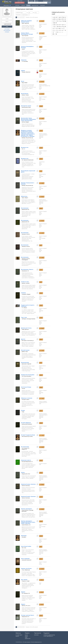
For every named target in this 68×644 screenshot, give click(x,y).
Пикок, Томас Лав (25, 23)
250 (41, 521)
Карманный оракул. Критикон (28, 484)
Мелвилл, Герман (25, 95)
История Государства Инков (28, 435)
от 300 (42, 197)
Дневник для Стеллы (26, 328)
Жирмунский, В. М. (25, 617)
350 (41, 411)
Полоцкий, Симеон (25, 400)
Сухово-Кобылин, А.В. (26, 525)
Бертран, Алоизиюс (26, 283)
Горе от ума (24, 317)
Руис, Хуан (24, 548)
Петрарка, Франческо (26, 72)
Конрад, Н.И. (24, 449)
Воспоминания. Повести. (27, 269)
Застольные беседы (26, 387)
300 (41, 60)
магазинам (36, 635)
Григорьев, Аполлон (26, 234)
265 (41, 340)
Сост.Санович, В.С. (26, 448)
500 (41, 536)
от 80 (41, 605)
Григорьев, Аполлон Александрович (26, 259)
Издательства (35, 5)
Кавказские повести (26, 460)
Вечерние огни (25, 147)
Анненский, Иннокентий (26, 560)
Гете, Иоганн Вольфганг (26, 376)
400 (41, 387)
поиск (49, 3)
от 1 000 (42, 33)
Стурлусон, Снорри (26, 581)
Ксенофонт (24, 537)
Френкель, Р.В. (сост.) (26, 606)
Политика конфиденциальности (36, 642)
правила (17, 636)
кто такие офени (19, 635)
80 (41, 47)
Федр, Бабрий (25, 83)
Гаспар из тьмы (25, 282)
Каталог (17, 5)
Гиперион (23, 293)
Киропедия (24, 536)
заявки (36, 1)
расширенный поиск (47, 1)
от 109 (42, 119)
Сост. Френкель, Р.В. (26, 593)
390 (41, 423)
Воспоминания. (25, 257)
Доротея (23, 339)
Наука (40, 25)
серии (26, 637)
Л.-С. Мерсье (24, 308)
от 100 (42, 447)
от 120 (42, 233)
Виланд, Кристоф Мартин (27, 424)
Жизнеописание (25, 362)
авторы (26, 636)
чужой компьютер (7, 24)
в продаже (31, 1)
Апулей (23, 49)
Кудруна (23, 592)
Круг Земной (24, 580)
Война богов (24, 196)
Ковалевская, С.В (25, 271)
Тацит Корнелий (25, 36)
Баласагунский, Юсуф (26, 107)
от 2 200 (42, 398)
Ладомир (41, 37)
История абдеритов (26, 423)
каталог (26, 635)
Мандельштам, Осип (26, 474)
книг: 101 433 (20, 1)
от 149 (42, 258)
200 (41, 305)
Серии (28, 5)
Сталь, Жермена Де (26, 570)
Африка (23, 71)
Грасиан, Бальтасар (26, 486)
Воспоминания (25, 208)
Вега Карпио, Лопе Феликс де (28, 341)
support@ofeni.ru (50, 636)
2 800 (42, 580)
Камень (23, 472)
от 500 (42, 82)
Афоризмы (24, 60)
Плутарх (23, 388)
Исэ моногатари (25, 447)
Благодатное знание (26, 106)
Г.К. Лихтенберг (25, 61)
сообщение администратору (49, 635)
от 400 (42, 221)
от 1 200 (42, 435)
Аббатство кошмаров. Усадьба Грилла (26, 21)
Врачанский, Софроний (26, 364)
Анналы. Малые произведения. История (27, 34)
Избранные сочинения (27, 398)
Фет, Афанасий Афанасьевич (28, 160)
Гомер (23, 412)
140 (41, 497)
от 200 (42, 21)
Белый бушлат (25, 94)
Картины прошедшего (26, 509)
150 (41, 106)
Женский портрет (25, 350)
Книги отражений (25, 559)
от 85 (41, 592)
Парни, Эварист (25, 198)
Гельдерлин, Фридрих (26, 294)
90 (41, 245)
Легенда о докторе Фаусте (28, 615)
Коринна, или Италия (26, 568)
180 (41, 159)
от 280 (42, 485)
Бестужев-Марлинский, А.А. (27, 462)
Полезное (42, 5)
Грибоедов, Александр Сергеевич (28, 319)
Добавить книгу (20, 3)
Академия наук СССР (43, 403)
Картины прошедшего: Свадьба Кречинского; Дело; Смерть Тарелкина (28, 522)
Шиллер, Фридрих (25, 122)
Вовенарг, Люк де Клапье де (27, 138)
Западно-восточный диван (28, 375)
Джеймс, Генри (25, 352)
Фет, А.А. (23, 149)
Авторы (23, 5)
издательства (28, 639)
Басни (23, 81)
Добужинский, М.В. (25, 210)
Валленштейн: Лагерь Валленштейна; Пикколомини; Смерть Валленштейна (29, 119)
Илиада (23, 410)
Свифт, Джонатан (25, 329)
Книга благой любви (26, 546)
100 (41, 148)
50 (41, 363)
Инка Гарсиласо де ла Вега (27, 436)
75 (41, 171)
